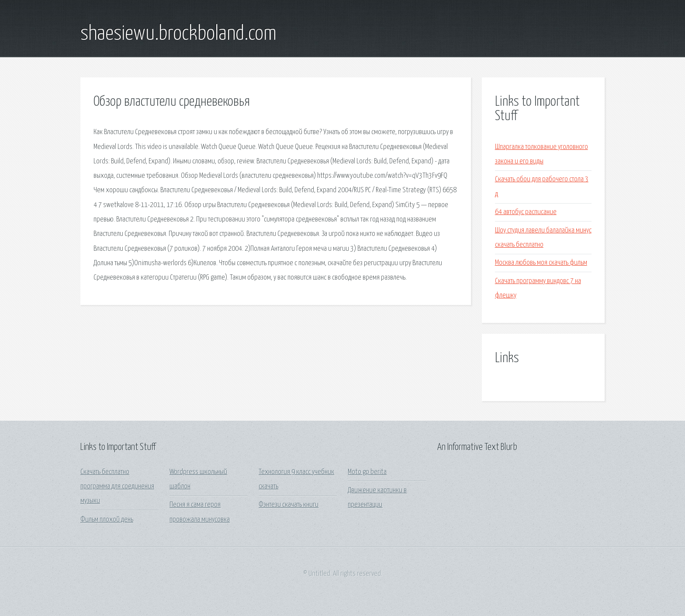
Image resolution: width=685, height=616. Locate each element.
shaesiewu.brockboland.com (178, 34)
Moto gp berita (367, 472)
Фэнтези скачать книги (289, 505)
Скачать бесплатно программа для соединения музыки (117, 487)
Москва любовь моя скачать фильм (541, 263)
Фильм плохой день (107, 520)
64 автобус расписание (526, 212)
